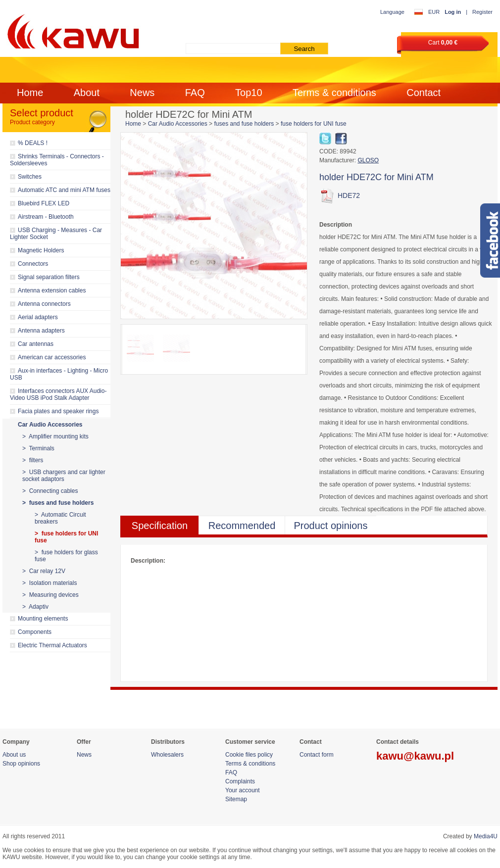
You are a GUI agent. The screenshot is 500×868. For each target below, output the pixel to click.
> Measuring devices (50, 595)
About (87, 93)
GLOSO (368, 160)
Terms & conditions (334, 93)
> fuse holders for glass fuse (66, 556)
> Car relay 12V (44, 571)
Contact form (317, 755)
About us (14, 755)
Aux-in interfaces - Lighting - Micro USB (59, 374)
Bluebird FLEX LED (44, 203)
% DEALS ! (33, 143)
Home (30, 93)
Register (482, 12)
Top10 (249, 93)
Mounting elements (43, 619)
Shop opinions (21, 764)
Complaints (240, 781)
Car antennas (36, 344)
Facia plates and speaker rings (58, 411)
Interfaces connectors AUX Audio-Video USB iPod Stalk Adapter (58, 394)
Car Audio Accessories (50, 425)
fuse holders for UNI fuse (314, 124)
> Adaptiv (35, 607)
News (142, 93)
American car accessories (52, 357)
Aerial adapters (38, 317)
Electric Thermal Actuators (52, 645)
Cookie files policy (249, 755)
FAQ (195, 93)
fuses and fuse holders (244, 124)
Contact (424, 93)
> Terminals (38, 448)
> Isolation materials (50, 583)
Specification (160, 526)
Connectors (33, 264)
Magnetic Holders (41, 250)
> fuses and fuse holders (58, 503)
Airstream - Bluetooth (46, 217)
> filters (33, 460)
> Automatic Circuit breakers (60, 518)
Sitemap (236, 799)
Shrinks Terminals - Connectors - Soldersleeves (57, 160)
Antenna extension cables (52, 290)
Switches (30, 177)
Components (35, 632)
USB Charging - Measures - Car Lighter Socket (56, 234)
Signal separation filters (49, 277)
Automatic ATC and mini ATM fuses (64, 190)
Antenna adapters (41, 331)
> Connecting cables (50, 491)
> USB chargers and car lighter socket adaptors (64, 476)
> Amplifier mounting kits (55, 436)
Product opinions (331, 526)
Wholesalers (167, 755)
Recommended (242, 526)
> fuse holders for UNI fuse (66, 537)
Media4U (486, 836)
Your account (243, 790)
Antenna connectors (44, 304)
